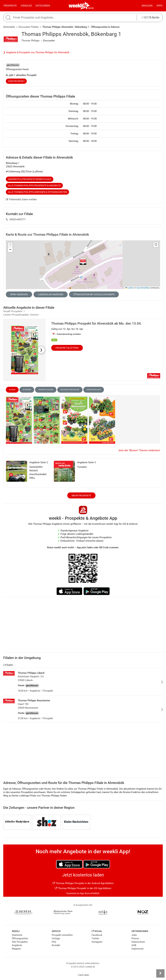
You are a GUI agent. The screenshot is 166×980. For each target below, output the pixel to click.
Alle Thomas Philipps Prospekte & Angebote (34, 186)
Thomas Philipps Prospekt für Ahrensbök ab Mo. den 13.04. (96, 323)
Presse (135, 938)
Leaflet (129, 288)
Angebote (17, 945)
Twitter (95, 938)
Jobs (134, 935)
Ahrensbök (9, 27)
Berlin (91, 8)
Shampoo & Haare (46, 390)
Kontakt (56, 945)
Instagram (97, 942)
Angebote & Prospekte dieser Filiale (30, 179)
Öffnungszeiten (20, 938)
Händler (26, 6)
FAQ (54, 942)
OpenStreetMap (143, 288)
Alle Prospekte (20, 942)
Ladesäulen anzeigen (51, 294)
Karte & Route (47, 235)
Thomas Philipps (30, 41)
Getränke (27, 390)
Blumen (12, 390)
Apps (159, 6)
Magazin (147, 6)
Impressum (138, 949)
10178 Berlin (151, 17)
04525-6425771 (16, 219)
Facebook (97, 935)
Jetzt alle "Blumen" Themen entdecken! (139, 450)
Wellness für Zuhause (70, 390)
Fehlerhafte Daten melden (21, 199)
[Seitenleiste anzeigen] (160, 973)
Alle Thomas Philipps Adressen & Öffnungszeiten (38, 192)
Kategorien (43, 6)
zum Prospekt (16, 81)
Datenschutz (138, 942)
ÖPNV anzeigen (19, 294)
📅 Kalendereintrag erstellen (67, 334)
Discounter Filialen (29, 27)
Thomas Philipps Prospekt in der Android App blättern (83, 883)
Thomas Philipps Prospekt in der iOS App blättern (83, 888)
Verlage (56, 938)
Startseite (17, 935)
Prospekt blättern (67, 348)
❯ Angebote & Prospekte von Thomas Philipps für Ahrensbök (36, 52)
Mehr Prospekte (81, 496)
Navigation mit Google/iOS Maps (94, 294)
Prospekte (10, 6)
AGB (134, 945)
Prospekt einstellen (62, 935)
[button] (156, 245)
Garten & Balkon (94, 390)
